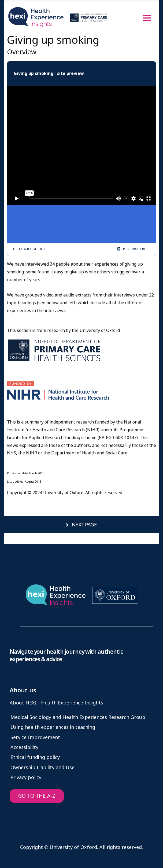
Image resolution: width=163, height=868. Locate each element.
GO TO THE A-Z (37, 796)
